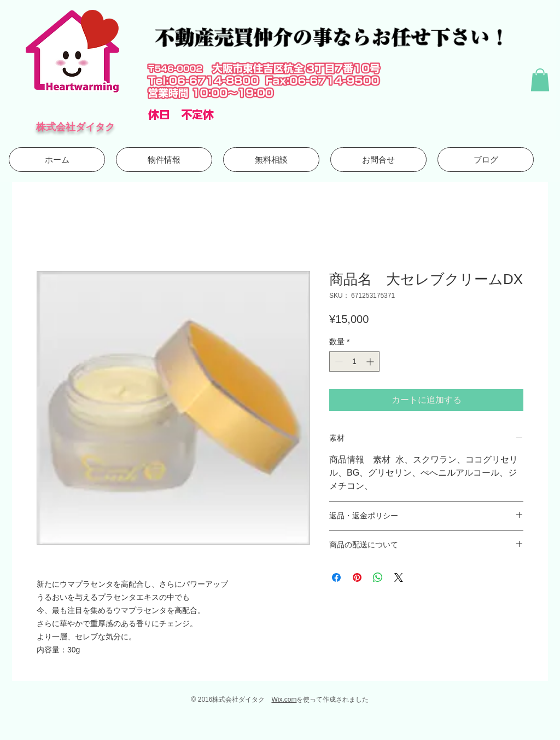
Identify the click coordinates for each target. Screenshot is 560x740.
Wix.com (284, 699)
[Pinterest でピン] (357, 577)
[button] (540, 80)
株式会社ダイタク (75, 127)
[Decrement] (338, 362)
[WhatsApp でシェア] (378, 577)
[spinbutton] (354, 362)
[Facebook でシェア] (336, 577)
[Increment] (371, 362)
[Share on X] (399, 577)
